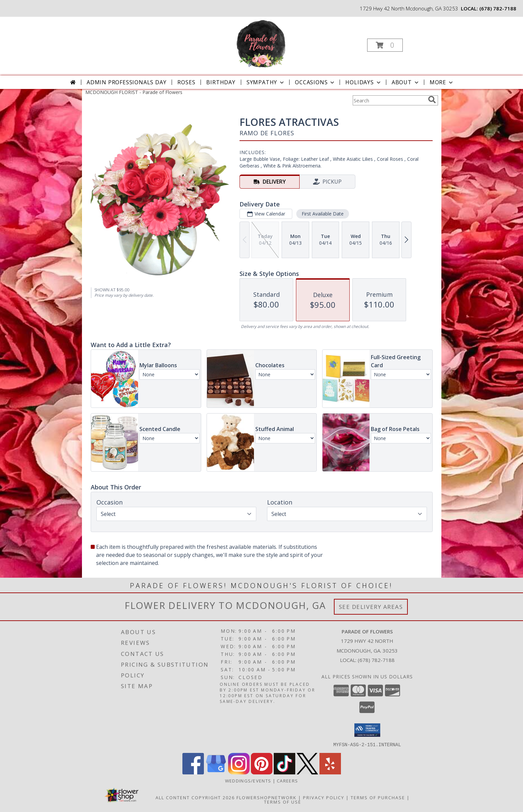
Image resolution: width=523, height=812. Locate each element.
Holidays (363, 82)
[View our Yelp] (330, 772)
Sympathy (266, 82)
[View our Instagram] (239, 772)
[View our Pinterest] (262, 772)
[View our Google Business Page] (216, 772)
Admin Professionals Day (126, 82)
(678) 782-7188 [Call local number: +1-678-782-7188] (498, 8)
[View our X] (307, 772)
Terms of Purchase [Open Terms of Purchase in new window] (378, 797)
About (406, 82)
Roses (186, 82)
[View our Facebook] (193, 772)
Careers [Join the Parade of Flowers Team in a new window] (287, 780)
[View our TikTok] (285, 772)
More (442, 82)
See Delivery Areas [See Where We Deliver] (371, 607)
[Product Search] (389, 100)
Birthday (221, 82)
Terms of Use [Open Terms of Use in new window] (283, 802)
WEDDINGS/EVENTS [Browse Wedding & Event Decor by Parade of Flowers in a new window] (249, 780)
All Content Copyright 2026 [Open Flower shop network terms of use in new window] (195, 797)
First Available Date (322, 214)
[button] (385, 45)
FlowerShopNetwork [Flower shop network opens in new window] (267, 797)
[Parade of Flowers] (261, 43)
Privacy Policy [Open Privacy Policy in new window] (324, 797)
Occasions (315, 82)
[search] (432, 100)
